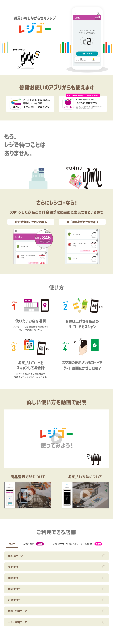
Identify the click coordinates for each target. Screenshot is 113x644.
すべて (12, 544)
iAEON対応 (33, 544)
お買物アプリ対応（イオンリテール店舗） (78, 544)
